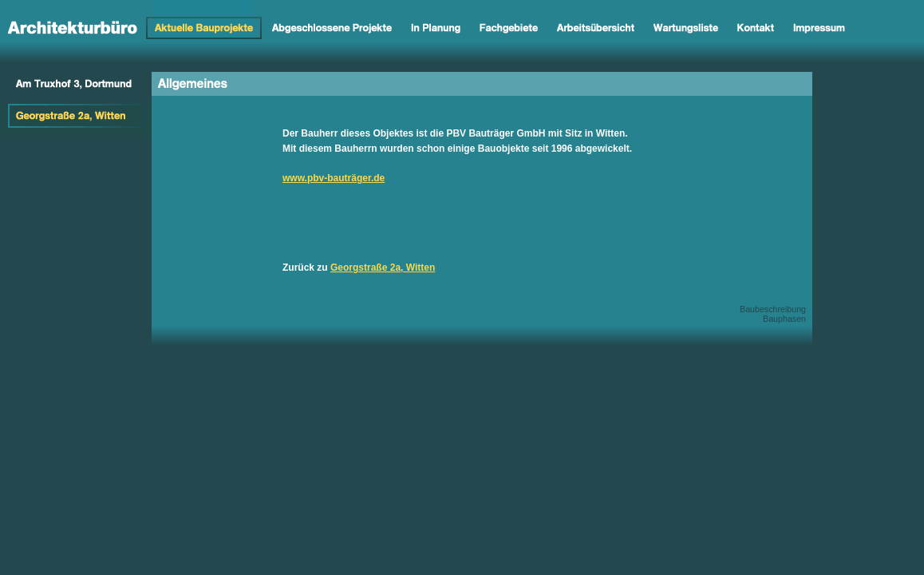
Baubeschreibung (773, 309)
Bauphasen (784, 319)
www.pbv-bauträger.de (334, 178)
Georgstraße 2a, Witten (383, 268)
